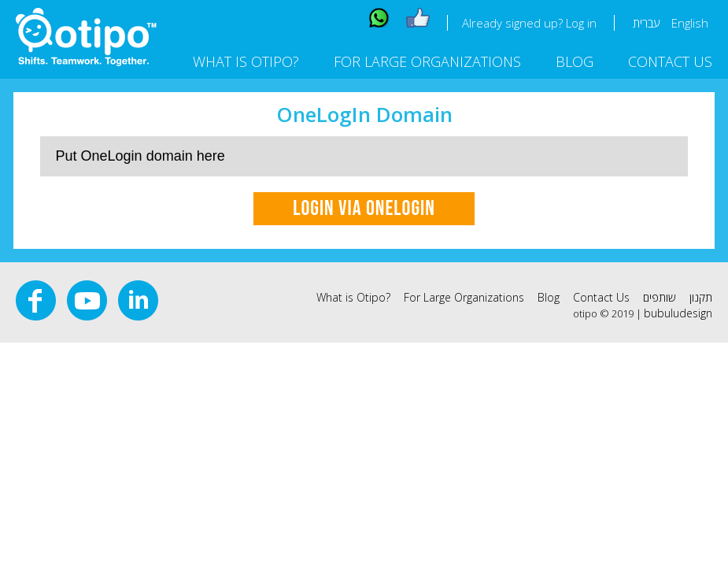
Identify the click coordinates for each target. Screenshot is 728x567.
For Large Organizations (427, 61)
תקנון (701, 297)
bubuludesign (678, 313)
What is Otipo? (246, 61)
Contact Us (670, 61)
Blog (575, 61)
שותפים (660, 297)
